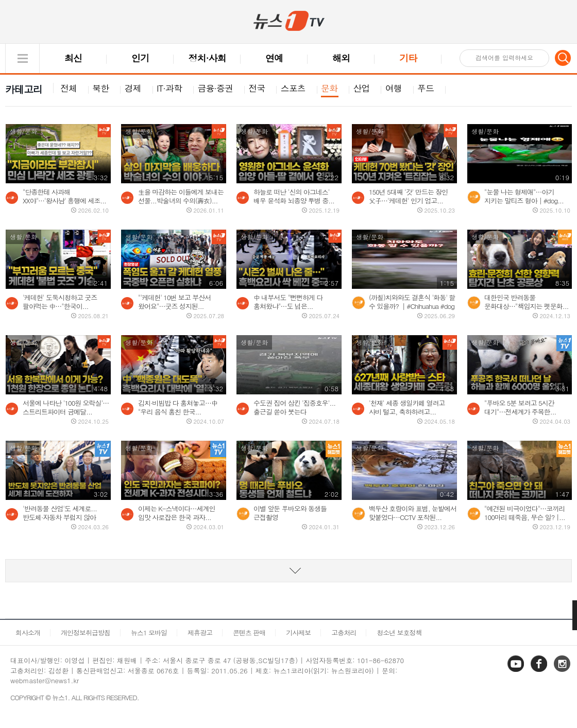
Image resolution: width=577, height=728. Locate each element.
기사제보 (298, 632)
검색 (563, 58)
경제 (133, 88)
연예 (274, 58)
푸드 (426, 88)
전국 (257, 88)
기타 (408, 58)
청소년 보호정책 (399, 632)
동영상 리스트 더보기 (288, 571)
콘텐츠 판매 (249, 632)
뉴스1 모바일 (149, 632)
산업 (361, 88)
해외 (341, 58)
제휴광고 (200, 632)
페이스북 (540, 671)
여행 (394, 88)
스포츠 (293, 88)
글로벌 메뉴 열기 (22, 58)
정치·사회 (207, 58)
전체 (69, 88)
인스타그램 (563, 671)
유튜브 (517, 671)
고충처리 (344, 632)
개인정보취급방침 (86, 632)
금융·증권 (215, 88)
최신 (73, 58)
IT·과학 (169, 88)
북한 (100, 88)
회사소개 (28, 632)
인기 (140, 58)
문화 (329, 88)
